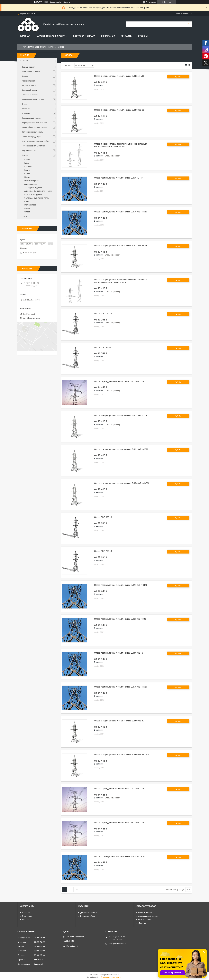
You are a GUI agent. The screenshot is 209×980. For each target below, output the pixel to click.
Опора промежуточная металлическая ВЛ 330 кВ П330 (120, 619)
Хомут (27, 177)
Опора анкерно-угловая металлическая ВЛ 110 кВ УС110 (121, 246)
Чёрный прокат (145, 913)
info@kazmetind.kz (31, 318)
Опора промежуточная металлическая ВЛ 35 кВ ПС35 (120, 856)
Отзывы (143, 36)
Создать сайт (55, 2)
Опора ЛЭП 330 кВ (103, 517)
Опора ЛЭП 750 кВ (103, 551)
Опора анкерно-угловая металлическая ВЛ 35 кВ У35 (119, 76)
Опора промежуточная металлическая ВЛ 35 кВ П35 (119, 178)
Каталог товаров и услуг (51, 36)
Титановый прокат (29, 95)
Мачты (27, 208)
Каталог (25, 60)
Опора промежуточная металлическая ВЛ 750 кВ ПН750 (121, 212)
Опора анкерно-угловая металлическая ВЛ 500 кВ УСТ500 (122, 755)
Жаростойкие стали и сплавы (34, 127)
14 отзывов (151, 2)
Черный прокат (28, 67)
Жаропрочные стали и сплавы (35, 123)
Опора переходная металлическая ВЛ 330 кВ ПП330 (119, 823)
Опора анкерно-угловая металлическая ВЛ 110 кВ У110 (120, 415)
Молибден (26, 113)
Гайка (27, 163)
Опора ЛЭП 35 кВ (102, 347)
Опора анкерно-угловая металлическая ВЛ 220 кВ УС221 (121, 449)
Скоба (27, 174)
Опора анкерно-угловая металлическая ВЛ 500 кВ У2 (119, 110)
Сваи (27, 201)
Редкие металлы (29, 150)
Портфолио (27, 916)
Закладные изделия (33, 187)
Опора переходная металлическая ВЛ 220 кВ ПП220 (119, 381)
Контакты (126, 36)
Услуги (24, 216)
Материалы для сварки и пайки (35, 141)
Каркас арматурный (33, 194)
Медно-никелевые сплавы (33, 99)
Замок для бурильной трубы (37, 198)
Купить (178, 76)
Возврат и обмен (88, 916)
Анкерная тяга (31, 184)
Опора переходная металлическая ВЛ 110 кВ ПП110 (119, 789)
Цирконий (26, 109)
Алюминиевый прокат (31, 72)
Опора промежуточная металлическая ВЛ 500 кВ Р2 (119, 653)
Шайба (27, 160)
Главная (25, 36)
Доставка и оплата (84, 36)
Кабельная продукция (31, 137)
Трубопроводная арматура (33, 146)
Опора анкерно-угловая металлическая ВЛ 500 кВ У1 (119, 721)
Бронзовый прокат (30, 90)
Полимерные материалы (32, 132)
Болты (27, 170)
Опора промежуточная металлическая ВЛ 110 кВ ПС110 (121, 585)
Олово (24, 104)
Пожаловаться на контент (111, 977)
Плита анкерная (31, 180)
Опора (27, 212)
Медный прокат (28, 81)
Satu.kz (117, 975)
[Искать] (189, 24)
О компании (108, 36)
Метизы (52, 47)
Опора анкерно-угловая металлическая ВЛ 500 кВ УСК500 (122, 483)
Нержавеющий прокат (31, 118)
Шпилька (28, 167)
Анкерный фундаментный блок (38, 191)
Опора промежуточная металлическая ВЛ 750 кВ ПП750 (121, 687)
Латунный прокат (29, 85)
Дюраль (25, 76)
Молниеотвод (30, 205)
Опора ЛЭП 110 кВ (103, 314)
